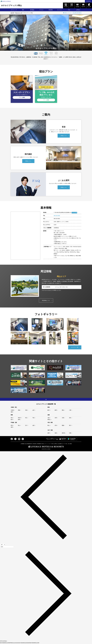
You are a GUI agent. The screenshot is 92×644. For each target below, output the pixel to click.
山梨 (33, 426)
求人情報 (70, 444)
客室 (23, 10)
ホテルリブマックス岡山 (11, 5)
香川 (70, 426)
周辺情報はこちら (46, 301)
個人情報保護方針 (29, 444)
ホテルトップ (14, 10)
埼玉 (26, 418)
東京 (12, 418)
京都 (63, 418)
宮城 (26, 410)
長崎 (56, 433)
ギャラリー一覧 (75, 348)
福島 (12, 412)
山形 (33, 410)
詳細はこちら (64, 136)
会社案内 (60, 444)
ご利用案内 (22, 444)
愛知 (63, 410)
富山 (19, 426)
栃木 (12, 420)
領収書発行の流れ (41, 444)
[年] (7, 547)
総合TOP (12, 13)
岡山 (49, 426)
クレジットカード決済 (49, 444)
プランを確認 (22, 98)
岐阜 (49, 410)
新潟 (12, 426)
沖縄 (70, 433)
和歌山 (49, 420)
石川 (26, 426)
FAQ (69, 10)
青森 (19, 410)
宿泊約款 (35, 444)
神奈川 (19, 418)
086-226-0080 (57, 216)
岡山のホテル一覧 (19, 13)
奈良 (70, 418)
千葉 (33, 418)
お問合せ (78, 10)
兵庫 (56, 418)
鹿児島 (63, 433)
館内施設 (32, 10)
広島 (56, 426)
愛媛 (63, 426)
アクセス (41, 10)
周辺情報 (51, 10)
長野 (12, 427)
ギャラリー (60, 10)
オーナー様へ (65, 444)
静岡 (56, 410)
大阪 (49, 418)
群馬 (19, 420)
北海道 (12, 410)
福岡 (49, 433)
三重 (70, 410)
